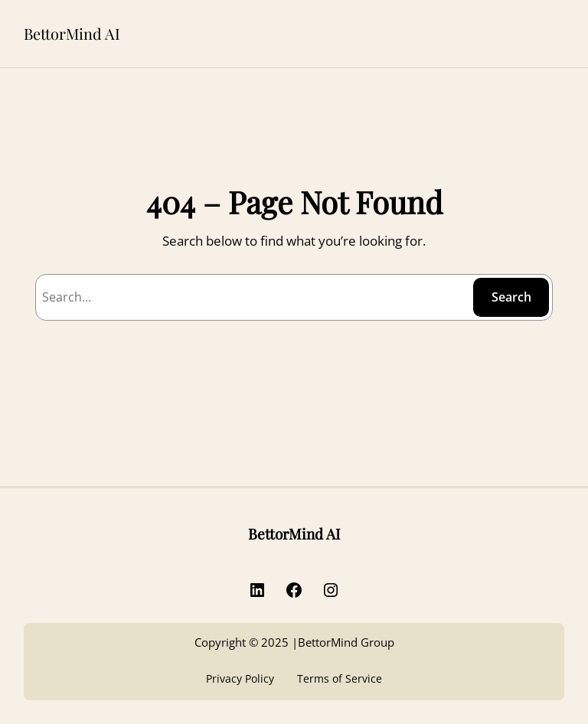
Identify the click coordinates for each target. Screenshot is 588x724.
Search (511, 297)
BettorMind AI (72, 33)
